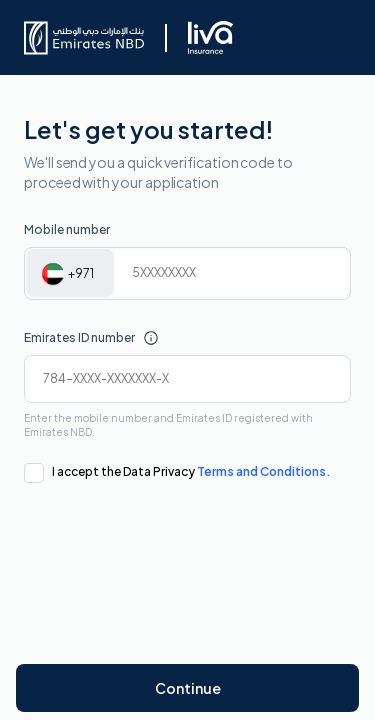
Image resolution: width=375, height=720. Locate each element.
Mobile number (67, 229)
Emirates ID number (79, 337)
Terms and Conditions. (264, 471)
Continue (188, 688)
